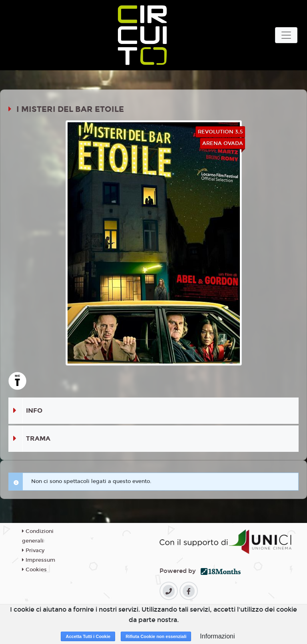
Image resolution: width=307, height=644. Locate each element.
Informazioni (217, 636)
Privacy (33, 551)
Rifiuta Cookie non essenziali (156, 636)
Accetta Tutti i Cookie (88, 636)
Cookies (34, 570)
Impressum (39, 560)
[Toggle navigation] (286, 35)
